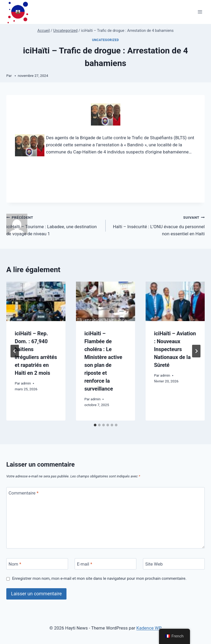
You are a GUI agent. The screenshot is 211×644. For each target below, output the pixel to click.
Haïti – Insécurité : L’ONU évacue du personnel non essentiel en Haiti (158, 225)
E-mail (85, 564)
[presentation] (36, 301)
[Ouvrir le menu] (200, 12)
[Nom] (37, 564)
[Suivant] (196, 351)
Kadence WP (149, 628)
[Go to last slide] (15, 351)
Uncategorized (105, 40)
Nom (15, 564)
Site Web (154, 564)
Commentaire (24, 493)
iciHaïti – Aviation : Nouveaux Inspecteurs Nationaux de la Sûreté (175, 349)
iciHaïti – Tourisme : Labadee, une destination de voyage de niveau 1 (54, 225)
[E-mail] (105, 564)
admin (26, 383)
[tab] (95, 425)
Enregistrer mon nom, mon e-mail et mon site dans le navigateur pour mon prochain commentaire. (99, 578)
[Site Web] (174, 564)
